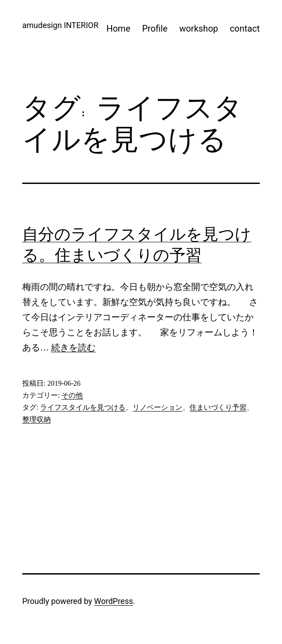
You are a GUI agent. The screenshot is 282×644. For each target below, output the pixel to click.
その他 (72, 395)
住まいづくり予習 (218, 407)
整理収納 (36, 419)
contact (245, 29)
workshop (199, 29)
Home (118, 29)
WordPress (114, 601)
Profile (155, 29)
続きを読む (73, 347)
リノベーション (157, 407)
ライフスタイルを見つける (83, 407)
